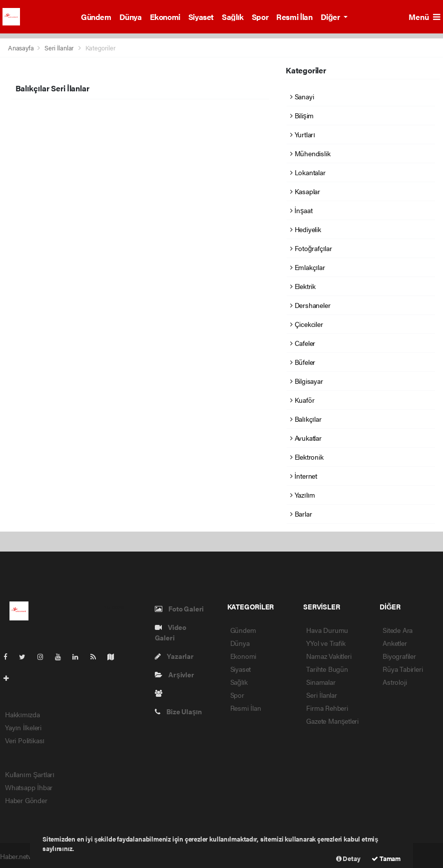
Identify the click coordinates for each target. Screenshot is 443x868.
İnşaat (301, 210)
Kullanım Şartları (30, 774)
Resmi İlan (294, 17)
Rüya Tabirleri (403, 669)
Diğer (331, 17)
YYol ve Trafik (326, 643)
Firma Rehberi (327, 708)
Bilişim (302, 115)
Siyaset (201, 17)
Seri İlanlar (59, 48)
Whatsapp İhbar (29, 787)
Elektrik (303, 286)
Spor (260, 17)
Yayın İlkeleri (23, 727)
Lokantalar (308, 172)
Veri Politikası (25, 740)
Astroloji (395, 682)
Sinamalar (321, 682)
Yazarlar (174, 656)
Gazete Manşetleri (332, 721)
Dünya (131, 17)
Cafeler (303, 343)
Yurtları (303, 134)
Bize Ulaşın (178, 711)
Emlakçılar (308, 267)
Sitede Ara (398, 630)
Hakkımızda (22, 714)
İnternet (304, 476)
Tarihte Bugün (327, 669)
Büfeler (303, 362)
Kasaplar (305, 191)
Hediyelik (306, 229)
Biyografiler (399, 656)
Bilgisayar (307, 381)
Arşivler (175, 674)
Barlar (301, 514)
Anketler (395, 643)
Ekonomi (165, 17)
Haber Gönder (26, 800)
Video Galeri (171, 632)
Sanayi (302, 96)
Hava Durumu (327, 630)
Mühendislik (310, 153)
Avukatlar (306, 438)
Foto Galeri (180, 608)
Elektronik (307, 457)
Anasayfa (21, 48)
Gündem (96, 17)
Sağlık (233, 17)
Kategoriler (101, 48)
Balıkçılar (306, 419)
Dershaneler (310, 305)
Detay (348, 858)
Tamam (386, 858)
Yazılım (303, 495)
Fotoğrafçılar (311, 248)
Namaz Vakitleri (329, 656)
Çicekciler (307, 324)
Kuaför (302, 400)
